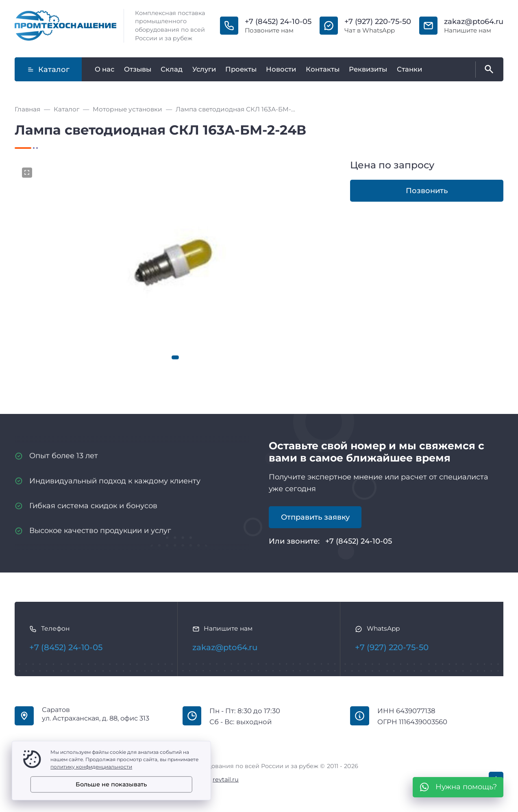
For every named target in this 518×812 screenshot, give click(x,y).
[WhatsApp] (458, 787)
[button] (175, 357)
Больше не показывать (111, 784)
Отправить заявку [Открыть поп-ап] (315, 517)
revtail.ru (226, 779)
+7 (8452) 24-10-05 (278, 22)
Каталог (48, 70)
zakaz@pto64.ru (474, 22)
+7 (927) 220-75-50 (378, 22)
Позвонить (427, 191)
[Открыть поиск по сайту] (488, 70)
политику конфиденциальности (91, 767)
